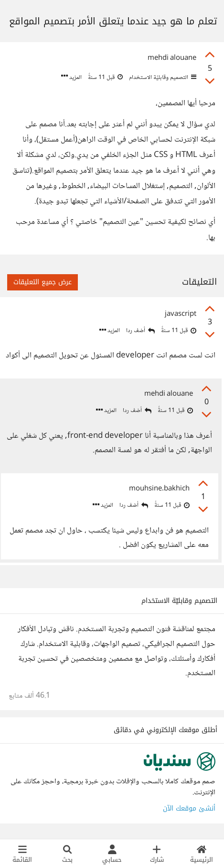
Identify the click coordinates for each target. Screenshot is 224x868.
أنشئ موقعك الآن (189, 808)
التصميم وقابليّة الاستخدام (162, 78)
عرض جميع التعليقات (43, 282)
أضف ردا (140, 331)
